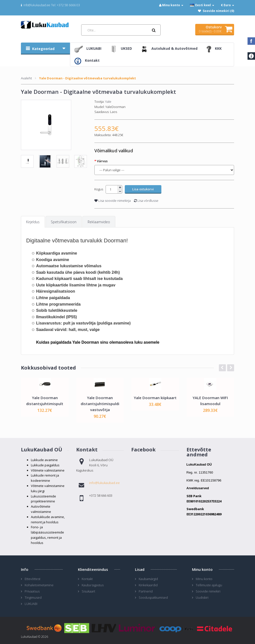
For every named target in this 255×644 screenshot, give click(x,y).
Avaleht (26, 78)
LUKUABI (31, 604)
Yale (108, 102)
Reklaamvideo (99, 222)
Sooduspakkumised (153, 597)
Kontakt (87, 579)
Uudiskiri (202, 597)
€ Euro (227, 5)
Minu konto (204, 579)
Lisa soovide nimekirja (113, 201)
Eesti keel (202, 5)
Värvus (102, 161)
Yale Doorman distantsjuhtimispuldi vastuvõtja (100, 404)
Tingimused (33, 597)
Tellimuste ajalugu (209, 585)
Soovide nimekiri (208, 591)
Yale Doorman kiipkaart (155, 398)
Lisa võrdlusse (146, 201)
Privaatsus (32, 591)
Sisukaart (88, 591)
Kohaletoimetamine (39, 585)
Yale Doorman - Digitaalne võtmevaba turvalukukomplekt (88, 78)
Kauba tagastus (93, 585)
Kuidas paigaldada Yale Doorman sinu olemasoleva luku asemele (98, 342)
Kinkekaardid (148, 585)
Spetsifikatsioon (64, 222)
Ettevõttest (32, 579)
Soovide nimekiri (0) (218, 11)
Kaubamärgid (148, 579)
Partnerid (146, 591)
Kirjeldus (33, 222)
